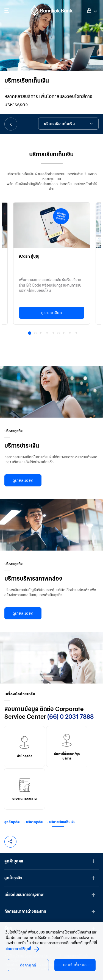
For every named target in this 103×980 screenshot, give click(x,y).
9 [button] (76, 334)
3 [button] (42, 334)
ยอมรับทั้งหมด (75, 965)
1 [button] (30, 334)
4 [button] (48, 334)
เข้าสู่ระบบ (91, 10)
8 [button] (71, 334)
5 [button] (53, 334)
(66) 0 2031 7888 (70, 717)
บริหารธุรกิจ (34, 822)
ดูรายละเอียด (52, 313)
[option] (52, 262)
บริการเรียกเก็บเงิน (62, 822)
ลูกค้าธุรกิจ (12, 822)
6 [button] (59, 334)
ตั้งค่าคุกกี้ (28, 965)
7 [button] (65, 334)
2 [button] (36, 334)
